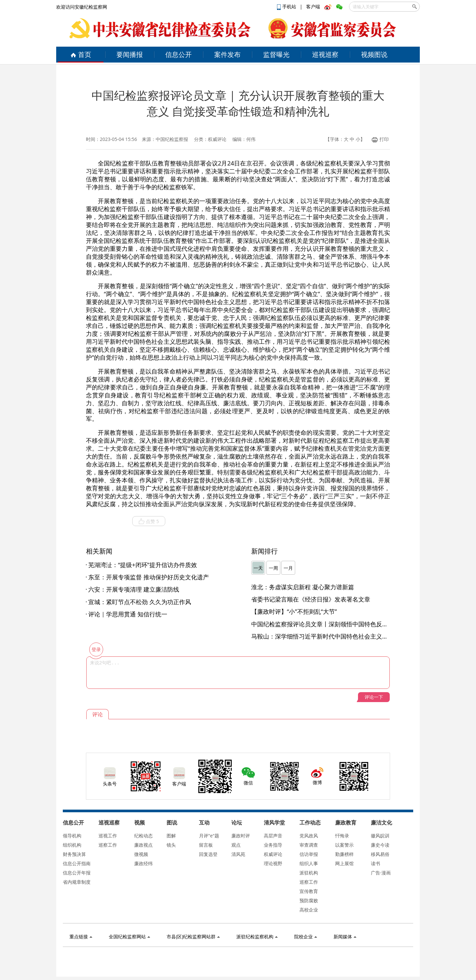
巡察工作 (108, 845)
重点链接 (81, 936)
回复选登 (208, 854)
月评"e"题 (209, 836)
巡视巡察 (325, 54)
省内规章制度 (77, 882)
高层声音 (273, 836)
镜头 (171, 845)
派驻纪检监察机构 (257, 936)
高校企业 (309, 910)
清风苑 (238, 854)
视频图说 (374, 54)
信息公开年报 (77, 873)
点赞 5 (149, 521)
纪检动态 (143, 836)
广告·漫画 (381, 873)
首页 (81, 54)
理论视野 (273, 863)
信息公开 (178, 54)
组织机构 (72, 845)
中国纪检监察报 (172, 139)
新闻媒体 (345, 936)
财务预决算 (74, 854)
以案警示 (344, 845)
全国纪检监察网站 (129, 936)
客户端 (313, 6)
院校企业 (306, 936)
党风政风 (309, 836)
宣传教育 (309, 891)
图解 (171, 836)
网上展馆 (344, 863)
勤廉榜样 (344, 854)
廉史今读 (380, 845)
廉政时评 (241, 836)
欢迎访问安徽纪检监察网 (82, 7)
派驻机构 (309, 873)
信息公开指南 (77, 863)
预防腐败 (309, 900)
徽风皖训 (380, 836)
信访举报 (309, 854)
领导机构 (72, 836)
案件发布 (227, 54)
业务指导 (273, 845)
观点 (236, 845)
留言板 (206, 845)
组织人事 (309, 863)
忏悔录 (342, 836)
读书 (376, 863)
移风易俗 (380, 854)
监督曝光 (276, 54)
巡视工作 (108, 836)
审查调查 (309, 845)
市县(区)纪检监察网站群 (193, 936)
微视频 (141, 854)
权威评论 (273, 854)
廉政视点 (143, 845)
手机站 (287, 6)
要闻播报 (130, 54)
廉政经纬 (143, 863)
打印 (380, 139)
